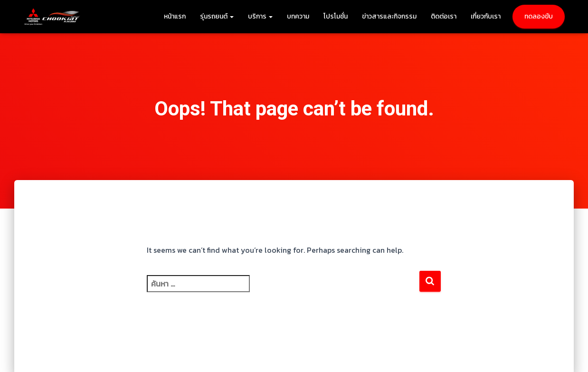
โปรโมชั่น (336, 16)
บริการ (260, 16)
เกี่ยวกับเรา (486, 16)
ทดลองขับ (539, 16)
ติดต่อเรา (444, 16)
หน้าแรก (175, 16)
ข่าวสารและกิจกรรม (389, 16)
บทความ (298, 16)
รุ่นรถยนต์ (217, 16)
